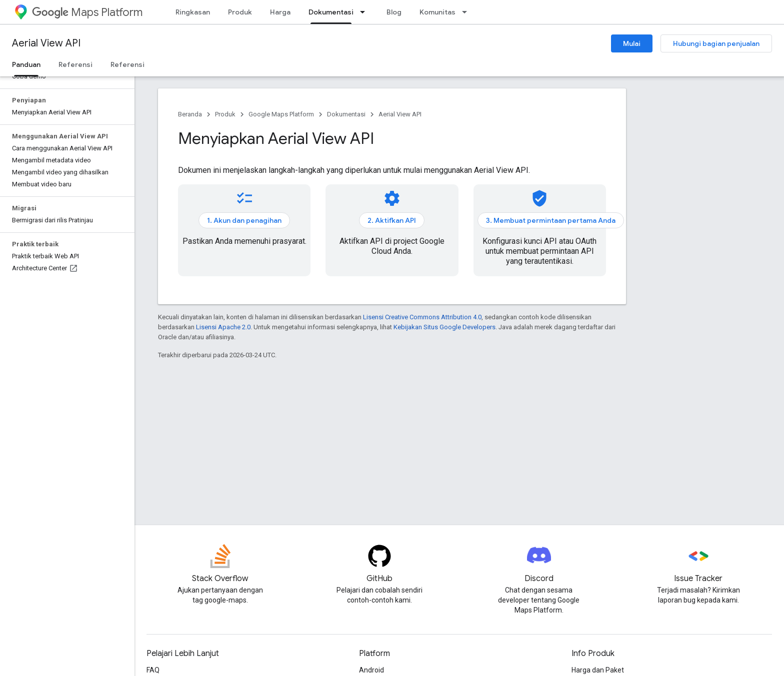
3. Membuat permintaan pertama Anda (551, 220)
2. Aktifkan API (392, 220)
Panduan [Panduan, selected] (26, 64)
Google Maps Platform (281, 114)
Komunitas (437, 12)
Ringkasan (193, 12)
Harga (280, 12)
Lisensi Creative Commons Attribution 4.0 (422, 317)
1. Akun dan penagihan (244, 220)
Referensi (75, 64)
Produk (240, 12)
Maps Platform (87, 12)
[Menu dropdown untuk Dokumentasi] (365, 12)
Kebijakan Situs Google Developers (444, 327)
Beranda (190, 114)
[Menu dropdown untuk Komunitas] (467, 12)
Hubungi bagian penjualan (716, 43)
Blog (394, 12)
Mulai (632, 43)
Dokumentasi (346, 114)
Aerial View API (46, 43)
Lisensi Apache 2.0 (223, 327)
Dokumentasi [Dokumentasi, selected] (331, 12)
